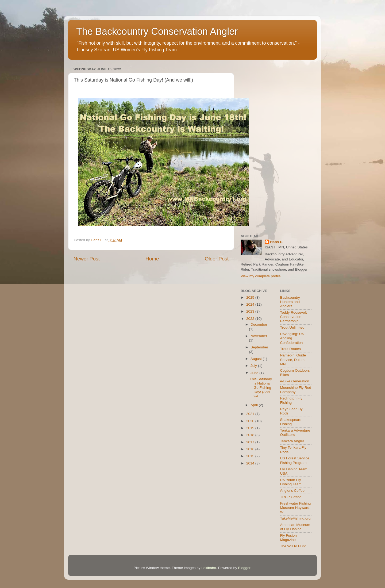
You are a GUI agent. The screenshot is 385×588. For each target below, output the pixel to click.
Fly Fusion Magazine (288, 538)
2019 (251, 428)
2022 (251, 319)
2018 (251, 435)
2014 (251, 463)
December (259, 324)
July (254, 366)
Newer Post (87, 259)
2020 (251, 421)
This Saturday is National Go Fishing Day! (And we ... (261, 388)
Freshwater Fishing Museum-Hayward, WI (296, 508)
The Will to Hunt (293, 546)
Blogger (244, 568)
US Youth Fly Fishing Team (291, 482)
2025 (251, 297)
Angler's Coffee (292, 491)
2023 (251, 311)
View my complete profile (261, 276)
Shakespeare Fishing (291, 422)
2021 (251, 414)
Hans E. (277, 242)
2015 (251, 456)
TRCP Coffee (291, 497)
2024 (251, 304)
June (255, 373)
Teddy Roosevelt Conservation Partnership (294, 317)
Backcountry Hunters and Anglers (290, 302)
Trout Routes (291, 349)
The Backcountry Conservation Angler (157, 31)
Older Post (217, 259)
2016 (251, 449)
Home (152, 259)
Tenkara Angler (292, 441)
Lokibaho (209, 568)
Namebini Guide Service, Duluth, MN (293, 360)
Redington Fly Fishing (291, 400)
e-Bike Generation (295, 381)
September (259, 347)
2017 (251, 442)
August (257, 359)
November (259, 336)
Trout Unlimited (292, 327)
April (255, 405)
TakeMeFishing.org (295, 518)
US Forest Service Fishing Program (295, 460)
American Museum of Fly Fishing (295, 527)
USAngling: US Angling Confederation (292, 338)
